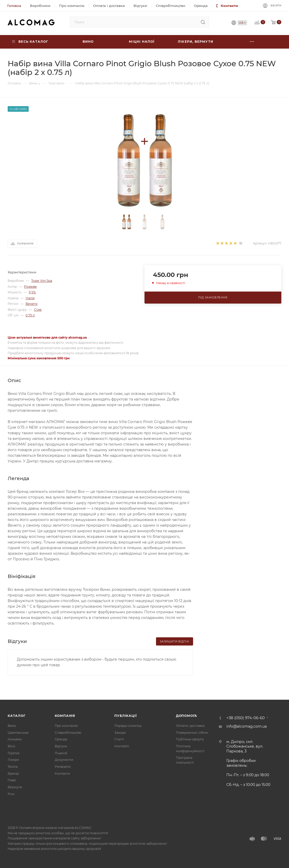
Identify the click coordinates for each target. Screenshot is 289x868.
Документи (64, 760)
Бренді (13, 774)
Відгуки (61, 746)
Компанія (65, 716)
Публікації (125, 716)
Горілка (14, 753)
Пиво (12, 780)
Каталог (17, 716)
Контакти (62, 774)
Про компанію (66, 726)
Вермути (15, 787)
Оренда (61, 739)
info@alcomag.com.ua (247, 726)
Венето (32, 304)
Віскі (11, 746)
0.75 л (30, 315)
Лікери (13, 760)
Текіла (13, 767)
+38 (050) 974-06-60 (246, 718)
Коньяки (15, 739)
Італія (30, 298)
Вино (12, 726)
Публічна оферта (190, 739)
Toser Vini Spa (42, 281)
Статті (119, 739)
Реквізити (63, 767)
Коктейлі (122, 746)
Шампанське (18, 733)
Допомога (187, 716)
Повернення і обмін (192, 733)
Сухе (38, 310)
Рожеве (30, 287)
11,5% (32, 292)
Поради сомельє (128, 726)
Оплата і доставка (190, 726)
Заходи (120, 733)
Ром (11, 794)
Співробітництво (68, 733)
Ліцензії (61, 753)
